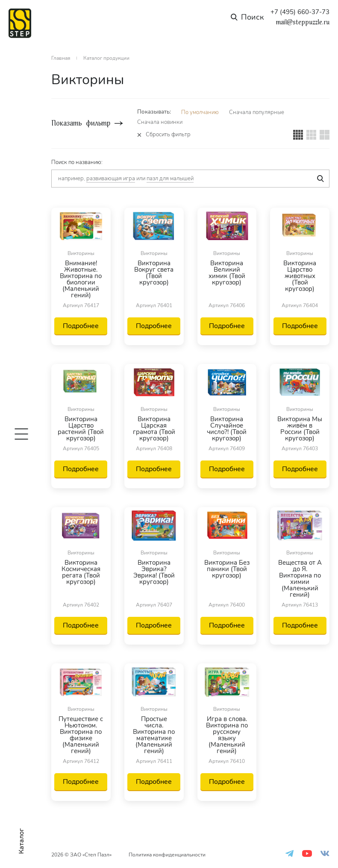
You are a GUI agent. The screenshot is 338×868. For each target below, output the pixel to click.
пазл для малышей (170, 179)
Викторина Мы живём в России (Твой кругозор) (300, 429)
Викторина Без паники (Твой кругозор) (227, 570)
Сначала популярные (257, 112)
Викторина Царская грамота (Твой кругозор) (154, 429)
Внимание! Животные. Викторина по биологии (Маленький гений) (81, 279)
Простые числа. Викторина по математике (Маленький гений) (154, 735)
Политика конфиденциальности (167, 855)
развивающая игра (111, 179)
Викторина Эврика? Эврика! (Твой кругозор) (154, 573)
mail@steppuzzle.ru (303, 22)
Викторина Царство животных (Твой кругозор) (300, 277)
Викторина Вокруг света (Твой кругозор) (154, 273)
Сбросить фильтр (168, 135)
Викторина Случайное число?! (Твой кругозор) (227, 429)
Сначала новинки (160, 122)
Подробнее (81, 326)
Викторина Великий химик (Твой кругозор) (227, 273)
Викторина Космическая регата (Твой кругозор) (81, 573)
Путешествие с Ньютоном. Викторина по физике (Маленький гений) (81, 735)
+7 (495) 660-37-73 (300, 12)
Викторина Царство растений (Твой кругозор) (81, 429)
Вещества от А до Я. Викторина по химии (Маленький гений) (300, 579)
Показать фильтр (81, 123)
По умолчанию (200, 112)
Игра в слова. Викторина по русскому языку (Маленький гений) (227, 735)
